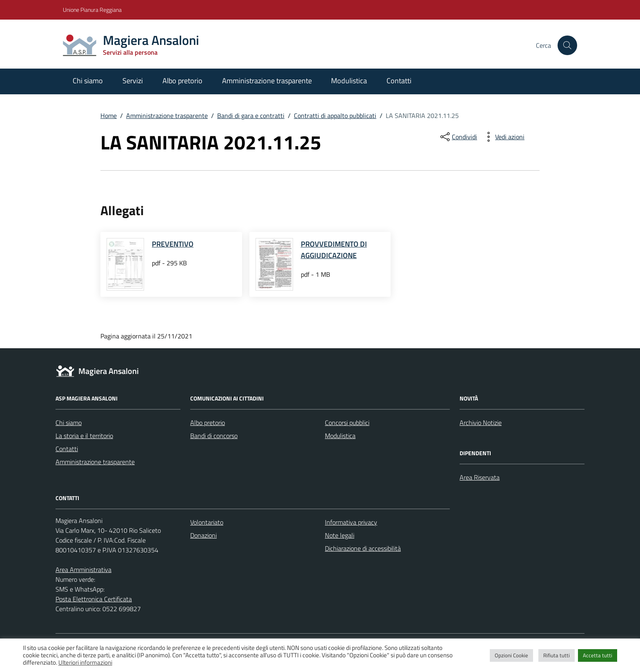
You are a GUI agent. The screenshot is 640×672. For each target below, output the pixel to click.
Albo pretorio (182, 81)
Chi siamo (88, 81)
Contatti (399, 81)
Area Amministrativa (83, 570)
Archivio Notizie (481, 423)
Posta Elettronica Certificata (94, 599)
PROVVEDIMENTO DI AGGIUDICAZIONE (334, 250)
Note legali (340, 535)
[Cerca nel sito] (567, 45)
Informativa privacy (351, 522)
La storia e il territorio (84, 436)
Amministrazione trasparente (267, 81)
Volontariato (207, 522)
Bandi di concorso (214, 436)
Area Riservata (480, 477)
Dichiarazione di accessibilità (363, 548)
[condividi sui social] (458, 137)
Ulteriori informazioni (85, 663)
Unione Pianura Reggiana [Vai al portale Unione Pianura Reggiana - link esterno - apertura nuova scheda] (92, 10)
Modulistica (349, 81)
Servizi (133, 81)
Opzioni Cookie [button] (511, 655)
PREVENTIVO (173, 244)
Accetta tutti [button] (598, 655)
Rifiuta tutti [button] (557, 655)
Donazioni (203, 535)
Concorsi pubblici (347, 423)
